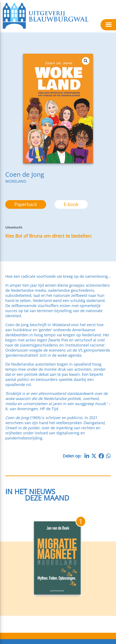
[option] (71, 204)
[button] (86, 61)
